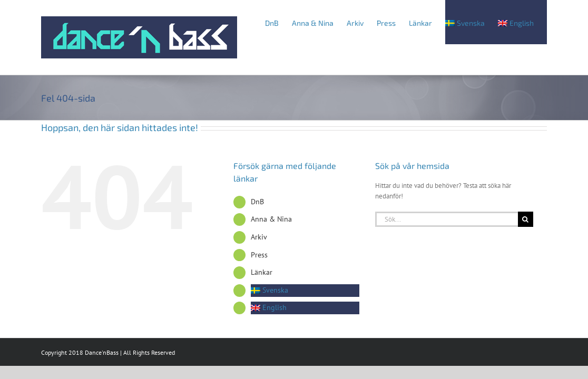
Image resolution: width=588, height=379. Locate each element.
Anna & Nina (271, 219)
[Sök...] (447, 219)
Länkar (262, 272)
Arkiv (259, 237)
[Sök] (526, 219)
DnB (257, 202)
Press (259, 255)
